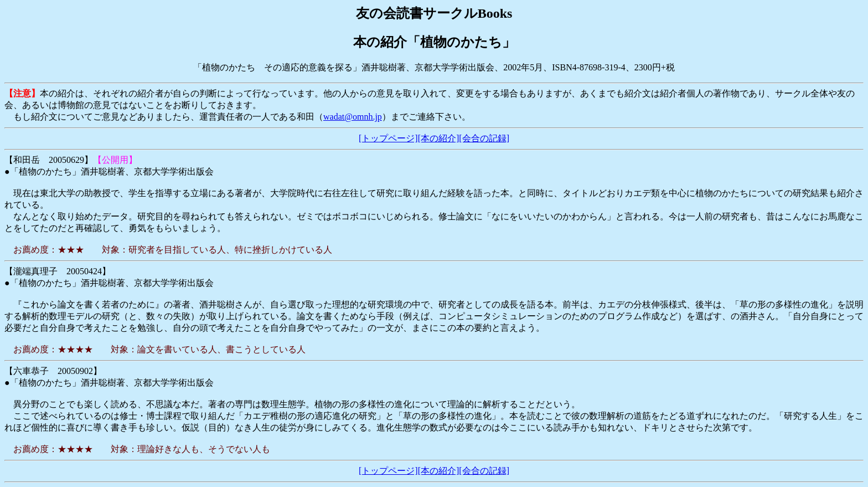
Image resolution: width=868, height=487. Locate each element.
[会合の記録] (484, 138)
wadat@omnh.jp (353, 117)
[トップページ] (388, 138)
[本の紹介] (439, 138)
